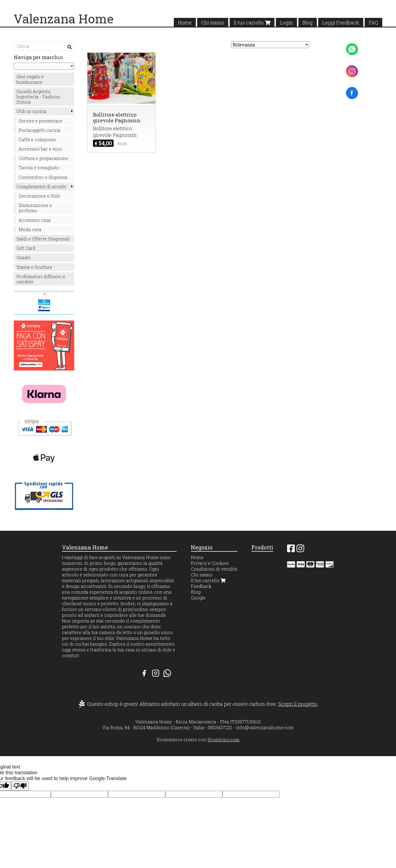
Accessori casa (35, 220)
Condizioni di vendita (214, 569)
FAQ (373, 23)
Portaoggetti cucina (40, 130)
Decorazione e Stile (39, 196)
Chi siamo (213, 23)
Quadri (24, 257)
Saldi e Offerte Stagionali (43, 239)
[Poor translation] (20, 786)
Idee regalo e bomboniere (30, 79)
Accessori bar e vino (40, 149)
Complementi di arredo (41, 186)
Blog (308, 23)
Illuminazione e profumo (35, 208)
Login (286, 23)
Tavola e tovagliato (39, 168)
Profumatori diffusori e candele (41, 279)
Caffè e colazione (37, 139)
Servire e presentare (40, 121)
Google (198, 598)
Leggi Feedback (341, 23)
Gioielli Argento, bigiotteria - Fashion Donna (38, 97)
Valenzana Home (64, 19)
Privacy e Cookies (210, 563)
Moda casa (30, 229)
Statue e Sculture (34, 267)
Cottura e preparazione (43, 158)
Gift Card (26, 248)
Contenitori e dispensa (43, 177)
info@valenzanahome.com (265, 727)
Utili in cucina (31, 111)
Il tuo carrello (252, 23)
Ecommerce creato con (198, 740)
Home (185, 23)
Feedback (201, 586)
